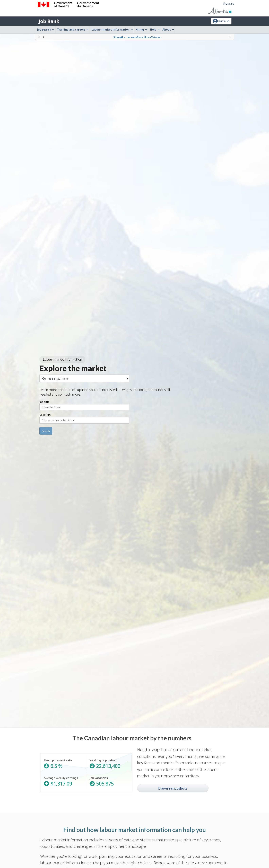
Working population (109, 763)
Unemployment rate (63, 763)
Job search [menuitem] (46, 30)
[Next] (230, 37)
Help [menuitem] (155, 30)
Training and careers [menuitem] (73, 30)
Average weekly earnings (63, 781)
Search (46, 431)
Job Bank (49, 21)
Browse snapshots (173, 788)
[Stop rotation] (44, 37)
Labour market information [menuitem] (112, 30)
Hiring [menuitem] (141, 30)
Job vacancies (109, 781)
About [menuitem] (168, 30)
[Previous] (39, 37)
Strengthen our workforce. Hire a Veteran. (137, 37)
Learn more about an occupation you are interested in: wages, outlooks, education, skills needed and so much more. (105, 392)
